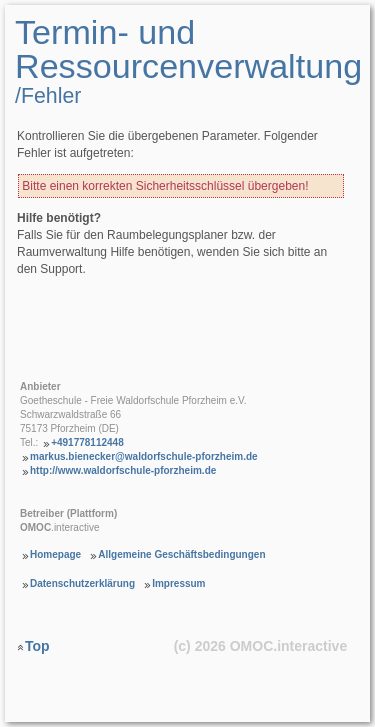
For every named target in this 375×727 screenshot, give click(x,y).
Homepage (55, 554)
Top (37, 645)
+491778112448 (87, 442)
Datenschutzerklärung (82, 583)
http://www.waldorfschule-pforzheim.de (123, 470)
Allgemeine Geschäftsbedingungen (181, 554)
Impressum (178, 583)
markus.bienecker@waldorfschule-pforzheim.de (144, 456)
